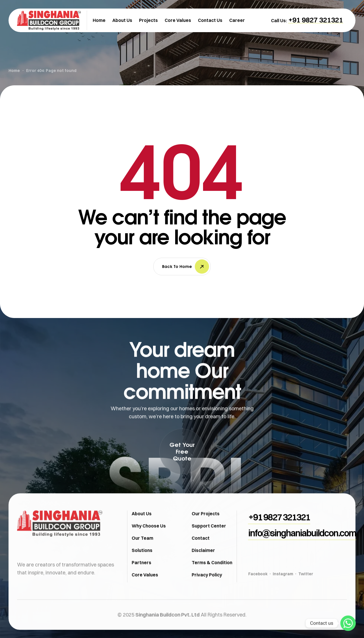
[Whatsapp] (348, 623)
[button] (316, 20)
